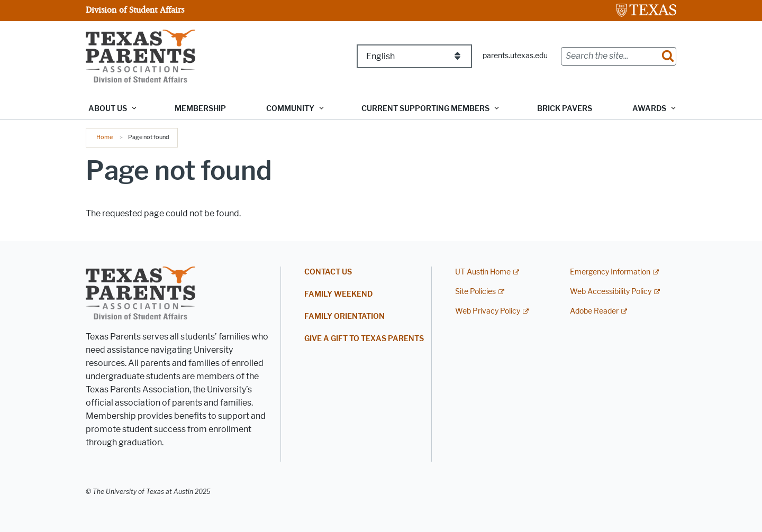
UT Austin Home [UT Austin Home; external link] (483, 272)
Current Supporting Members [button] (425, 109)
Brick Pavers (565, 109)
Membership (200, 109)
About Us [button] (108, 109)
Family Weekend (338, 294)
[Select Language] (414, 56)
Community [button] (290, 109)
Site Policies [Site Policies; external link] (475, 292)
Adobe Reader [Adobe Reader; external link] (594, 311)
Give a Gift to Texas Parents (364, 339)
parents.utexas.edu (515, 56)
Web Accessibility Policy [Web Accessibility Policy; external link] (611, 292)
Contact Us (328, 272)
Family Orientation (344, 317)
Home (105, 137)
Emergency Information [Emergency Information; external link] (610, 272)
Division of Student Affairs (135, 10)
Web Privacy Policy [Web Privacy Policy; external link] (488, 311)
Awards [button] (649, 109)
